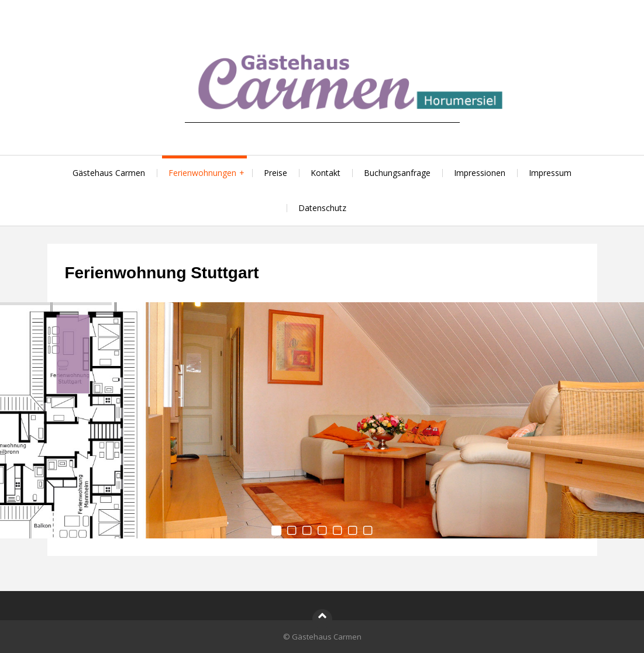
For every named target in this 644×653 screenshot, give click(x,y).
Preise (275, 173)
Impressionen (480, 173)
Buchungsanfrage (397, 173)
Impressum (550, 173)
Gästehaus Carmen (109, 173)
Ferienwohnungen (202, 173)
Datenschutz (322, 208)
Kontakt (326, 173)
